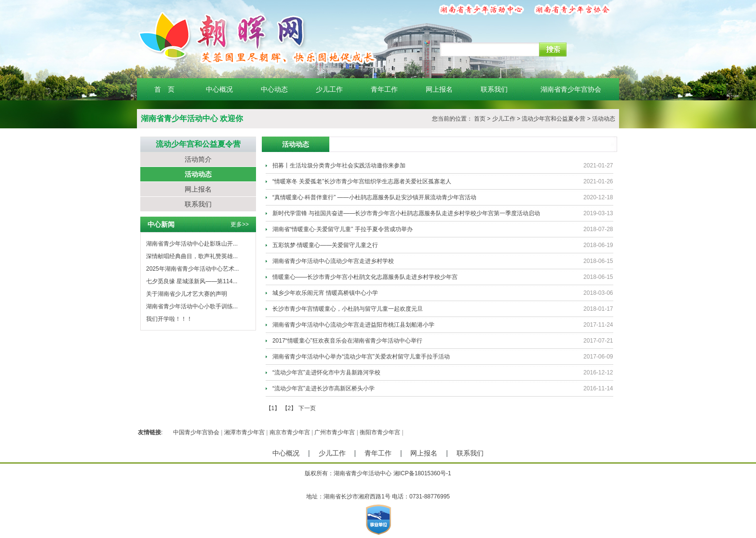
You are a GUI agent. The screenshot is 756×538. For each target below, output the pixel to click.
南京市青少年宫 (290, 432)
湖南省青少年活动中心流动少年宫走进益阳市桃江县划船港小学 (353, 325)
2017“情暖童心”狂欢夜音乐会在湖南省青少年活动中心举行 (347, 341)
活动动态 (604, 119)
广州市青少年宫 (335, 432)
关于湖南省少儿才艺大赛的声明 (187, 294)
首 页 (164, 89)
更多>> (240, 224)
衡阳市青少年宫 (380, 432)
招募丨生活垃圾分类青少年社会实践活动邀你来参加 (339, 166)
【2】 (290, 408)
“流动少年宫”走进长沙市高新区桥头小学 (324, 388)
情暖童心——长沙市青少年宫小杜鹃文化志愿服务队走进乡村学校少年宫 (365, 277)
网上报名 (439, 89)
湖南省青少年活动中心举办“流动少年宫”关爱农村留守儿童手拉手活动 (361, 357)
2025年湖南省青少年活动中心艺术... (193, 269)
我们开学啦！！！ (169, 319)
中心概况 (219, 89)
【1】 (273, 408)
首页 (480, 119)
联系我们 (494, 89)
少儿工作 (329, 89)
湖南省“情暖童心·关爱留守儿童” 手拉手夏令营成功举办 (343, 229)
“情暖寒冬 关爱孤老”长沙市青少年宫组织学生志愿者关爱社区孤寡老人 (362, 181)
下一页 (307, 408)
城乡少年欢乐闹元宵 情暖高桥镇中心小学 (325, 293)
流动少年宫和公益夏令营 (553, 119)
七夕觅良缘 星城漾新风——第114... (192, 281)
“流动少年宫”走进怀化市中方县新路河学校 (326, 372)
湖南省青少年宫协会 (571, 89)
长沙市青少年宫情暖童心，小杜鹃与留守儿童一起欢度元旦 (348, 309)
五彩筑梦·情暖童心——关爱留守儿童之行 (325, 245)
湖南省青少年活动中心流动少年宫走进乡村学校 (333, 261)
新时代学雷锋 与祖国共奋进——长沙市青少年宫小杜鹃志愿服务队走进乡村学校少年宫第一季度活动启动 (406, 213)
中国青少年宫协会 (196, 432)
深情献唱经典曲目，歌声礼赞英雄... (192, 256)
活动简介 (198, 159)
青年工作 (384, 89)
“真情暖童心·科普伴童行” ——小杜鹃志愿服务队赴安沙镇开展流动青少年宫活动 (374, 197)
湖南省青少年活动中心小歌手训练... (192, 306)
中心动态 (274, 89)
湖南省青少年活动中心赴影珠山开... (192, 244)
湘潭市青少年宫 (244, 432)
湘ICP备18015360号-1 (422, 473)
